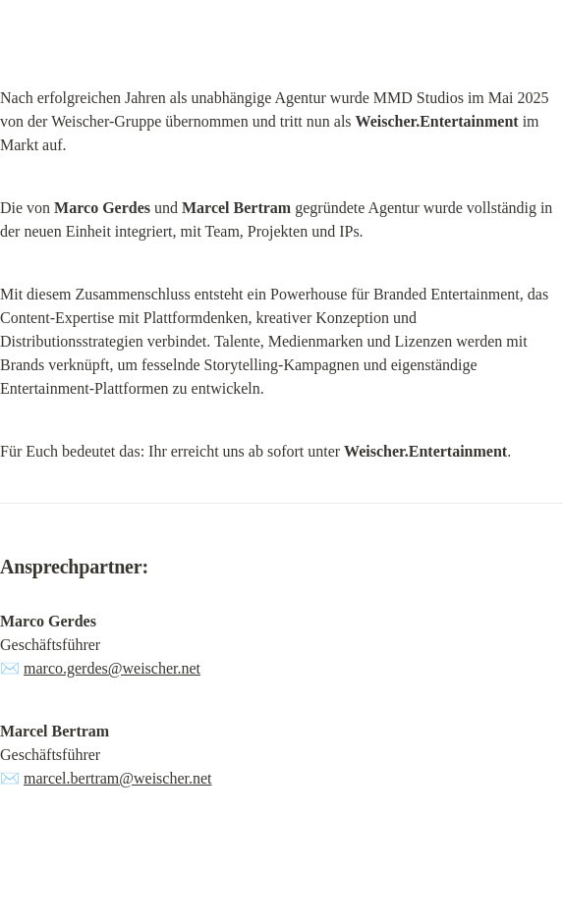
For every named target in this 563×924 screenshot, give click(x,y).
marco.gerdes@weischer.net (112, 668)
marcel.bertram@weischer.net (118, 778)
